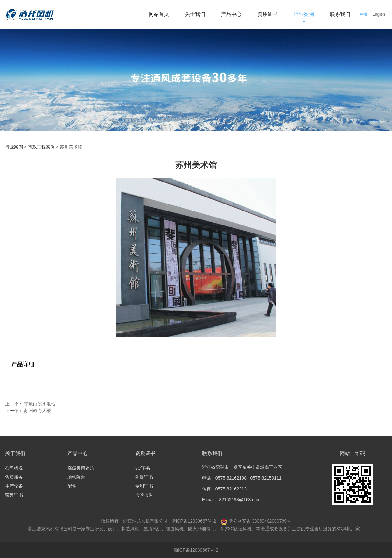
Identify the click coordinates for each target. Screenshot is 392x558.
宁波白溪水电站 (40, 404)
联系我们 (340, 14)
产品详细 (23, 364)
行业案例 (304, 14)
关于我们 (195, 14)
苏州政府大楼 (38, 411)
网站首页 (159, 14)
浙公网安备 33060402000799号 (260, 521)
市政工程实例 (41, 147)
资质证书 (268, 14)
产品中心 (231, 14)
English (379, 14)
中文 (364, 14)
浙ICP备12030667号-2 (193, 521)
